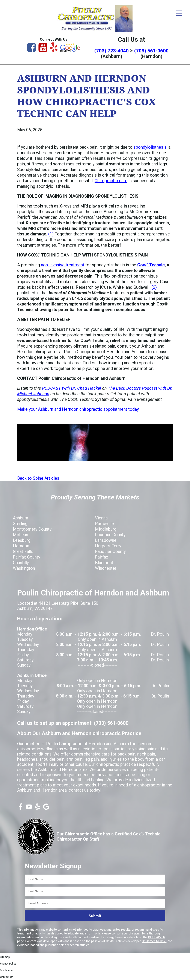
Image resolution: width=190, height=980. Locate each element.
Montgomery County (32, 529)
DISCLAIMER (157, 937)
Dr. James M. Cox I (154, 941)
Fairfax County (26, 557)
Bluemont (104, 563)
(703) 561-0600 (151, 51)
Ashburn (20, 518)
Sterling (20, 524)
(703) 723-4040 (112, 51)
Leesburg (22, 540)
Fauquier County (110, 551)
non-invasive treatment (63, 265)
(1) (51, 234)
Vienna (101, 518)
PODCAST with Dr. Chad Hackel (72, 388)
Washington (24, 568)
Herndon (21, 546)
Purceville (104, 524)
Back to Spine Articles (38, 478)
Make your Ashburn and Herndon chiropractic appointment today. (78, 409)
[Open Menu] (179, 13)
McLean (20, 535)
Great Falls (23, 551)
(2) (154, 287)
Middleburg (106, 529)
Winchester (106, 568)
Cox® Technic (151, 265)
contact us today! (85, 790)
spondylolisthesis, (150, 147)
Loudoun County (110, 535)
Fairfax (102, 557)
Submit (95, 916)
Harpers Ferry (108, 546)
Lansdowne (106, 540)
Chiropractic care (111, 181)
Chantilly (21, 563)
